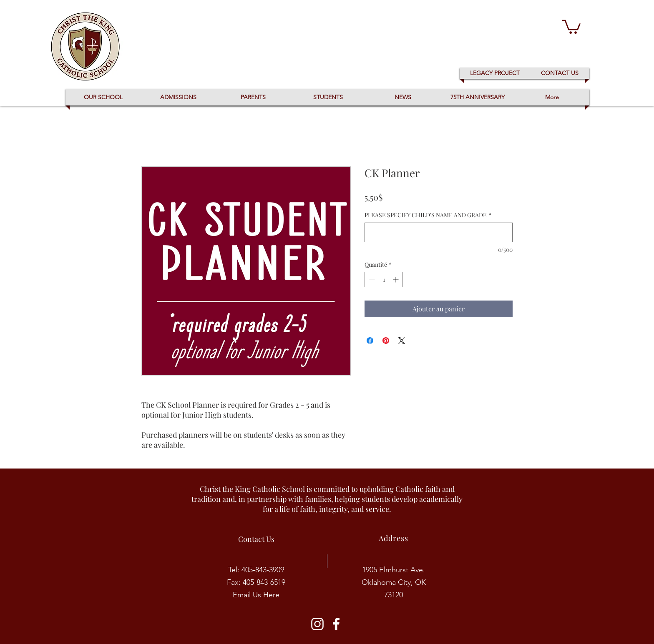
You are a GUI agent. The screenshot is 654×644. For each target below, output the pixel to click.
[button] (571, 26)
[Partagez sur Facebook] (370, 341)
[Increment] (396, 279)
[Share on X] (402, 341)
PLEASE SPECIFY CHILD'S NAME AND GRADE (428, 215)
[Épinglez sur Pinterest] (386, 341)
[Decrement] (371, 279)
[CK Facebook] (336, 624)
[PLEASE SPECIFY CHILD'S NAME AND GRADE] (439, 232)
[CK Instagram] (317, 624)
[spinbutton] (384, 279)
